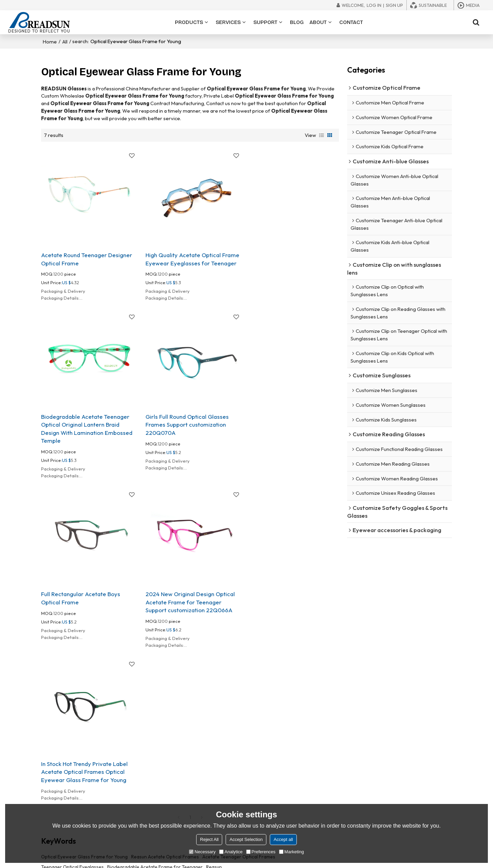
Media (473, 5)
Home (50, 41)
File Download (421, 763)
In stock (237, 782)
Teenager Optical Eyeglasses (72, 698)
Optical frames (157, 763)
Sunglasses (153, 782)
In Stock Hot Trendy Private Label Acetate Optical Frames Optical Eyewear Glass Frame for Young (84, 602)
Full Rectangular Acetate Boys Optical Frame (182, 431)
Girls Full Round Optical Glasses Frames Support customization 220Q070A (83, 435)
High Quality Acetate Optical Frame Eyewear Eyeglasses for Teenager (190, 256)
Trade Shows (420, 792)
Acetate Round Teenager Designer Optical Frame (87, 256)
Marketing (292, 852)
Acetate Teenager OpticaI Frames (239, 688)
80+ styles (240, 773)
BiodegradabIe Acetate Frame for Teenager (155, 698)
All (65, 41)
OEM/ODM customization (256, 763)
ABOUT (318, 22)
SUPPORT (265, 22)
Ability (324, 773)
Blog (410, 782)
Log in (374, 5)
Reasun (214, 698)
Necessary (202, 852)
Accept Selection (246, 839)
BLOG (297, 22)
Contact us (329, 801)
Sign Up (394, 5)
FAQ (410, 773)
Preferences (261, 852)
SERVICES (228, 22)
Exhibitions (329, 792)
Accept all (283, 839)
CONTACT (351, 22)
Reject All (209, 839)
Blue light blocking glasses (169, 773)
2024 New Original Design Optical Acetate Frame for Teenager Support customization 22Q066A (289, 435)
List (321, 135)
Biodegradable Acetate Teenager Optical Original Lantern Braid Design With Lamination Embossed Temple (290, 264)
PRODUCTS (189, 22)
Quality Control (334, 782)
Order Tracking (422, 801)
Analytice (231, 852)
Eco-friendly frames (251, 792)
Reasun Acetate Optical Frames (165, 688)
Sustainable (433, 5)
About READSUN (334, 763)
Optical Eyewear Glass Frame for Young (84, 688)
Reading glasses (158, 792)
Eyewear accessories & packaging (177, 801)
